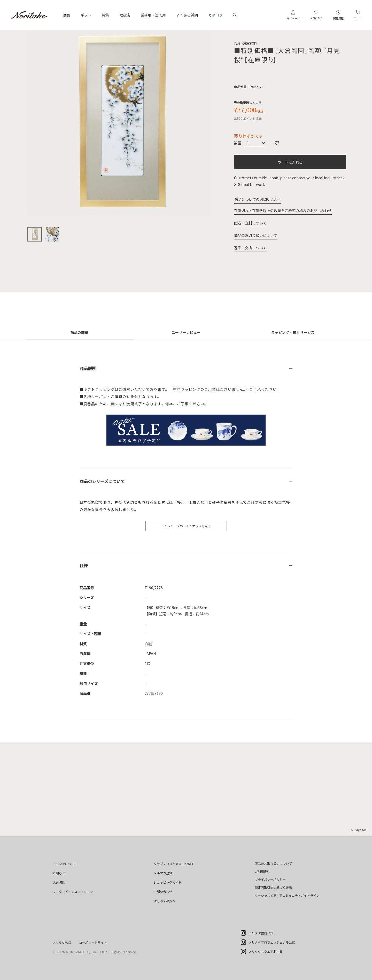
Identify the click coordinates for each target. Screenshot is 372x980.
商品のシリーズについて (102, 481)
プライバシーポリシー (270, 879)
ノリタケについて (65, 864)
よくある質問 (187, 15)
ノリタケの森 (62, 942)
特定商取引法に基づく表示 (273, 887)
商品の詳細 (79, 332)
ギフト (86, 15)
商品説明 (88, 368)
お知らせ (59, 873)
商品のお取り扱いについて (256, 235)
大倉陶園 (59, 882)
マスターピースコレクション (73, 892)
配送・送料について (250, 223)
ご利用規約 (262, 871)
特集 (105, 15)
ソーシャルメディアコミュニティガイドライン (287, 895)
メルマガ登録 (163, 873)
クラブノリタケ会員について (174, 864)
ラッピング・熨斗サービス (293, 332)
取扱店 (125, 15)
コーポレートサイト (93, 942)
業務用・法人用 (153, 15)
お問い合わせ (163, 892)
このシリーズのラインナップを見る (186, 526)
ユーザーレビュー (186, 332)
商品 (67, 15)
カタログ (215, 15)
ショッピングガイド (168, 882)
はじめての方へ (165, 901)
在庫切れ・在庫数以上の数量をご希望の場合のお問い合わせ (283, 211)
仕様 (84, 565)
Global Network (251, 184)
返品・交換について (250, 248)
